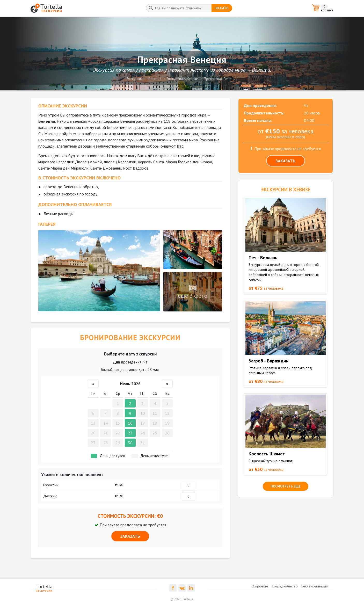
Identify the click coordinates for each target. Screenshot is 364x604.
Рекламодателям (315, 586)
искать (222, 8)
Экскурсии (135, 79)
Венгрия (155, 79)
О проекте (260, 586)
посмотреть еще (286, 486)
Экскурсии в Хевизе (183, 79)
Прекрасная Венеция (221, 79)
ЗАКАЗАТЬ (130, 536)
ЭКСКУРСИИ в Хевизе (286, 190)
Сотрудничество (285, 586)
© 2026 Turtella (182, 599)
